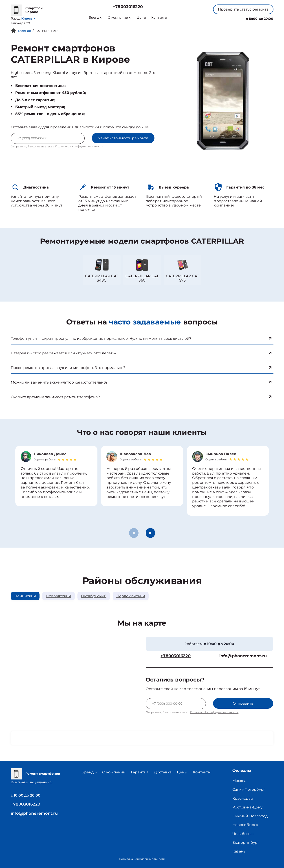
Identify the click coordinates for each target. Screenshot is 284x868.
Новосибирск (245, 825)
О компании (120, 18)
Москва (239, 781)
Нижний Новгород (250, 816)
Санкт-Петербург (249, 789)
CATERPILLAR (46, 31)
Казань (239, 851)
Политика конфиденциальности (142, 859)
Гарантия (140, 772)
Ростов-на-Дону (247, 807)
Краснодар (243, 798)
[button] (150, 533)
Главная (24, 31)
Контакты (159, 18)
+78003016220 (128, 7)
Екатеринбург (246, 842)
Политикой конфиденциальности (79, 146)
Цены (141, 18)
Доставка (163, 772)
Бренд (96, 18)
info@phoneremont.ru (243, 656)
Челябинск (243, 834)
